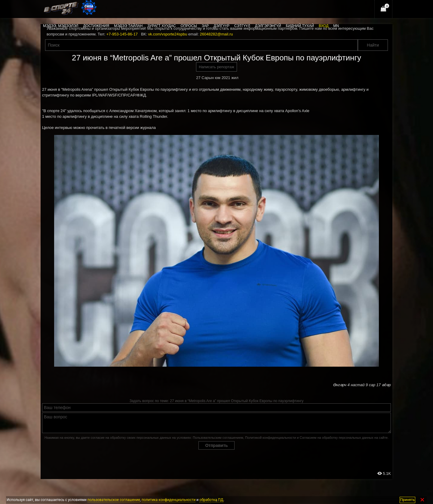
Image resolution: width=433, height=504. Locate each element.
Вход (324, 26)
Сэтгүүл (242, 26)
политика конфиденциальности (169, 500)
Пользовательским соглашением (218, 438)
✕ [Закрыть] (422, 500)
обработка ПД (211, 500)
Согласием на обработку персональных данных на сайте (344, 438)
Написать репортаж (216, 67)
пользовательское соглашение (114, 500)
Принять (407, 500)
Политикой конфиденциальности (270, 438)
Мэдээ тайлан (128, 26)
